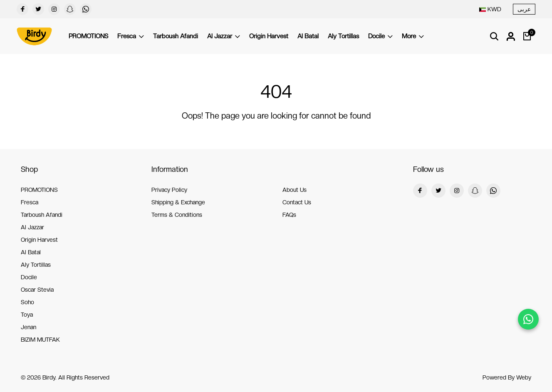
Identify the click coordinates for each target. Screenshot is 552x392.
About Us (295, 190)
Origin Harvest (269, 36)
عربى (524, 9)
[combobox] (490, 9)
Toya (27, 315)
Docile (380, 36)
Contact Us (297, 202)
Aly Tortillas (343, 36)
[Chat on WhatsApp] (528, 319)
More (413, 36)
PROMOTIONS (88, 36)
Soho (27, 302)
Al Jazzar (224, 36)
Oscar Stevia (37, 290)
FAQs (289, 215)
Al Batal (308, 36)
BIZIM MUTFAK (40, 340)
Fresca (131, 36)
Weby (524, 377)
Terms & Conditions (177, 215)
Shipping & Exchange (178, 202)
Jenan (28, 327)
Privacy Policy (169, 190)
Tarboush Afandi (176, 36)
